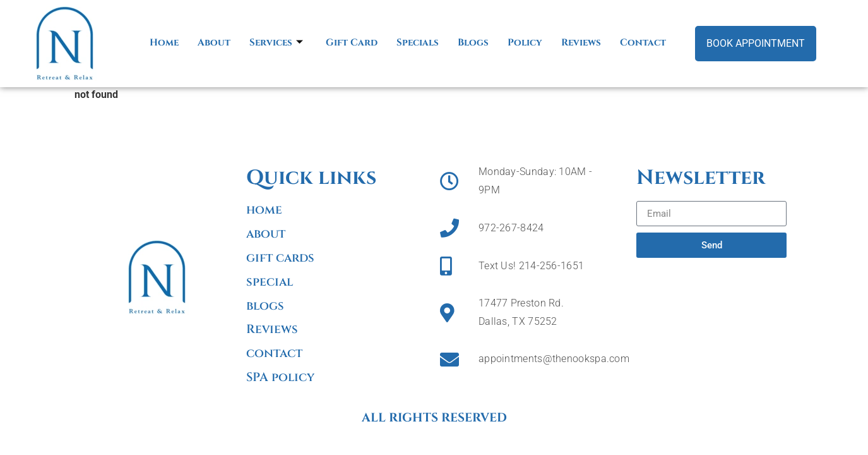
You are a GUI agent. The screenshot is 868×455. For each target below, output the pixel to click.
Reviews (581, 43)
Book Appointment (756, 43)
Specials (418, 43)
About (214, 43)
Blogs (473, 43)
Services (276, 43)
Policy (525, 43)
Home (164, 43)
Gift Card (352, 43)
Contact (643, 43)
